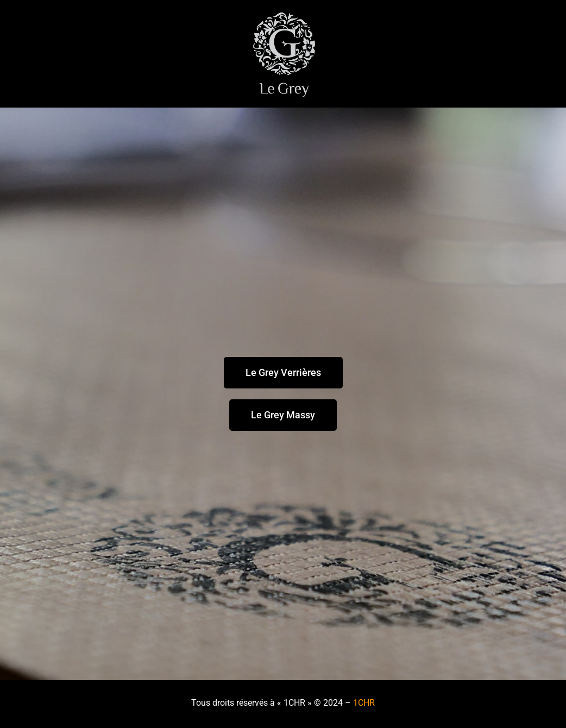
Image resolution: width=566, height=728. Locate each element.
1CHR (364, 703)
